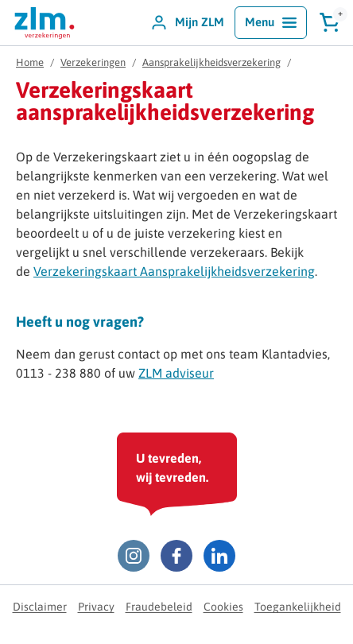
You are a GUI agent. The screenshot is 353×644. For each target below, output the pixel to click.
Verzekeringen (93, 62)
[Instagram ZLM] (134, 556)
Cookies (223, 607)
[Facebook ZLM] (176, 556)
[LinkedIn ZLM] (219, 556)
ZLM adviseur (176, 373)
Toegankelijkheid (298, 607)
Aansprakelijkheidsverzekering (211, 62)
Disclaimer (40, 607)
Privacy (96, 607)
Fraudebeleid (159, 607)
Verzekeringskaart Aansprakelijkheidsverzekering (174, 271)
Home (30, 62)
